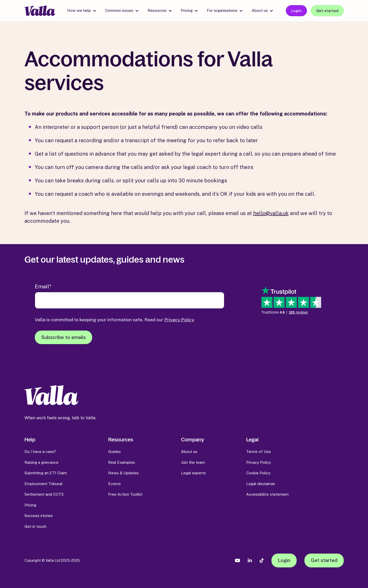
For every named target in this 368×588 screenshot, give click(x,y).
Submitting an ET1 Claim (46, 473)
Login (296, 11)
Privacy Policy (179, 320)
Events (114, 484)
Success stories (39, 516)
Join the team (193, 462)
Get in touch (35, 526)
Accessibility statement (267, 494)
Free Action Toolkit (125, 494)
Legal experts (193, 473)
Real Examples (122, 462)
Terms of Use (259, 452)
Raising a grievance (41, 462)
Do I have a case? (40, 452)
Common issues (119, 10)
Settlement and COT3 (44, 494)
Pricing (187, 10)
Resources (157, 10)
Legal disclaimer (261, 484)
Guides (114, 452)
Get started (327, 11)
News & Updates (123, 473)
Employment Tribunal (44, 484)
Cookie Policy (258, 473)
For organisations (222, 10)
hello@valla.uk (271, 213)
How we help (79, 10)
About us (260, 10)
